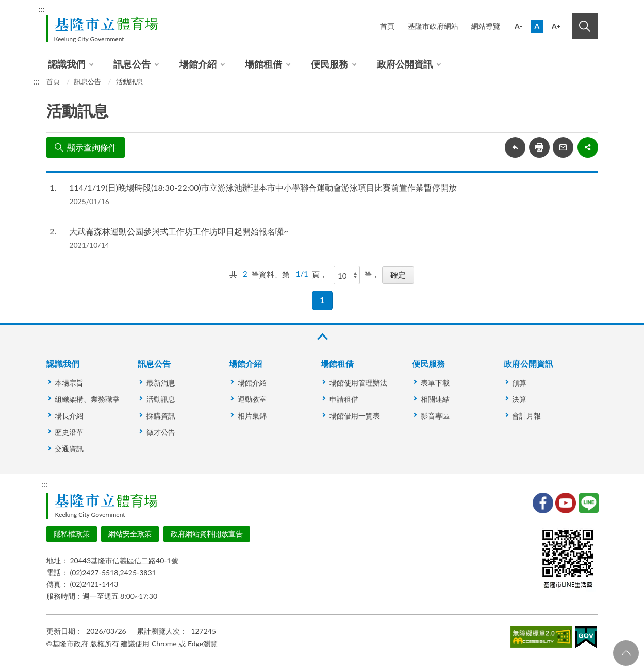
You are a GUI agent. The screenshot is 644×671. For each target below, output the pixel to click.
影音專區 (435, 416)
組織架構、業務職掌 (87, 399)
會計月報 (526, 416)
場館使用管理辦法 (358, 383)
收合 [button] (322, 337)
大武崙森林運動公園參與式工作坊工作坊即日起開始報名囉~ (179, 231)
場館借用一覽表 (355, 416)
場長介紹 (69, 416)
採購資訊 (161, 416)
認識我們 (67, 64)
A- (518, 26)
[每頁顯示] (347, 275)
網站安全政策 (130, 534)
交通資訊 (69, 449)
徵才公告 (161, 432)
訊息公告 (132, 64)
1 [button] (322, 300)
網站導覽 (486, 26)
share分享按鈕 (588, 147)
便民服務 (329, 64)
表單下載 (435, 383)
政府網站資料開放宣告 (207, 534)
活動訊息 (129, 81)
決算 (519, 399)
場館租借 (263, 64)
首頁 (387, 26)
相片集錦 (252, 416)
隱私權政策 (72, 534)
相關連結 (435, 399)
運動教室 (252, 399)
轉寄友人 (563, 147)
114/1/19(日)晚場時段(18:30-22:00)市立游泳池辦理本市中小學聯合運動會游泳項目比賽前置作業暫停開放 (263, 187)
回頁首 (626, 653)
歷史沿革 (69, 432)
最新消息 (161, 383)
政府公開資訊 (405, 64)
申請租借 (344, 399)
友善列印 (539, 147)
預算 (519, 383)
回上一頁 (515, 147)
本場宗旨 (69, 383)
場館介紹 (198, 64)
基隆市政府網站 (433, 26)
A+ (556, 26)
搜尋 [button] (585, 26)
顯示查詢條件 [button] (92, 147)
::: (42, 9)
